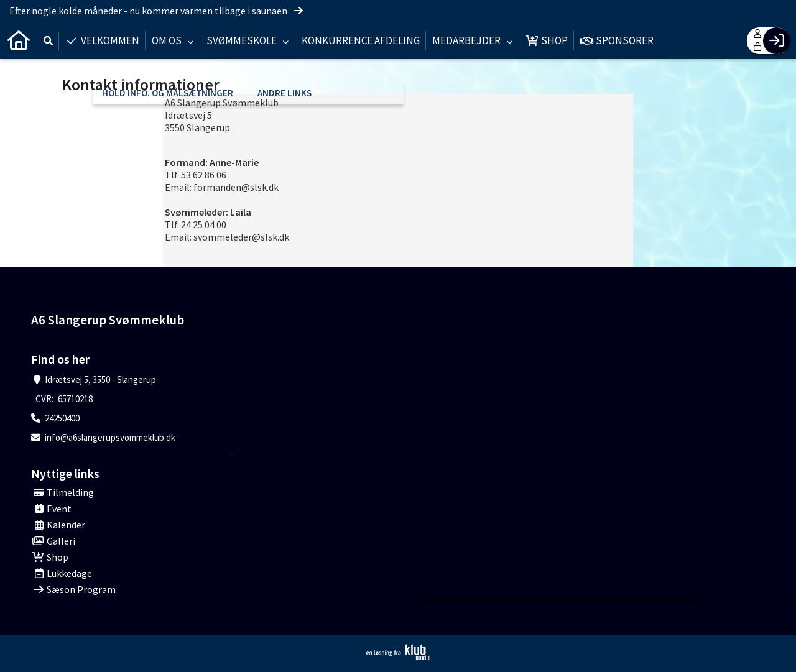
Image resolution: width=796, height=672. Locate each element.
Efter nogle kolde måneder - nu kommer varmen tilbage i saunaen (157, 11)
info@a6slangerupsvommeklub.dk (110, 437)
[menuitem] (19, 40)
